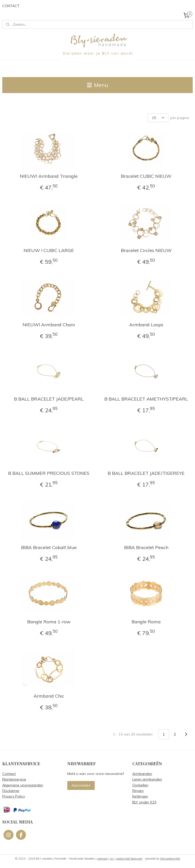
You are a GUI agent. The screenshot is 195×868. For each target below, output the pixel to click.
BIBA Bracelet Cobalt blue (49, 547)
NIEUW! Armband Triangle (49, 176)
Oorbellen (140, 785)
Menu (98, 85)
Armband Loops (146, 325)
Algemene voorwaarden (23, 785)
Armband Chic (49, 696)
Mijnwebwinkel (170, 859)
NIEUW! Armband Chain (49, 325)
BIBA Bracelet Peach (146, 547)
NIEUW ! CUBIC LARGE (49, 250)
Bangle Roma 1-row (49, 622)
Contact (9, 774)
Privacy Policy (14, 796)
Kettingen (140, 796)
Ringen (138, 791)
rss (112, 859)
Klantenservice (14, 779)
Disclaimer (11, 791)
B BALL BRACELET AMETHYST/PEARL (146, 399)
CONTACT (11, 6)
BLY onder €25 (144, 802)
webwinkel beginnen (129, 859)
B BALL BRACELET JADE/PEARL (49, 399)
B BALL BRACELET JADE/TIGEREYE (146, 473)
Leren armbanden (147, 779)
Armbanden (142, 774)
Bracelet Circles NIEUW (146, 250)
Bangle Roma (146, 622)
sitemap (102, 859)
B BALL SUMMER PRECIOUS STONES (49, 473)
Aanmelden (81, 785)
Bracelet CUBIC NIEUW (146, 176)
